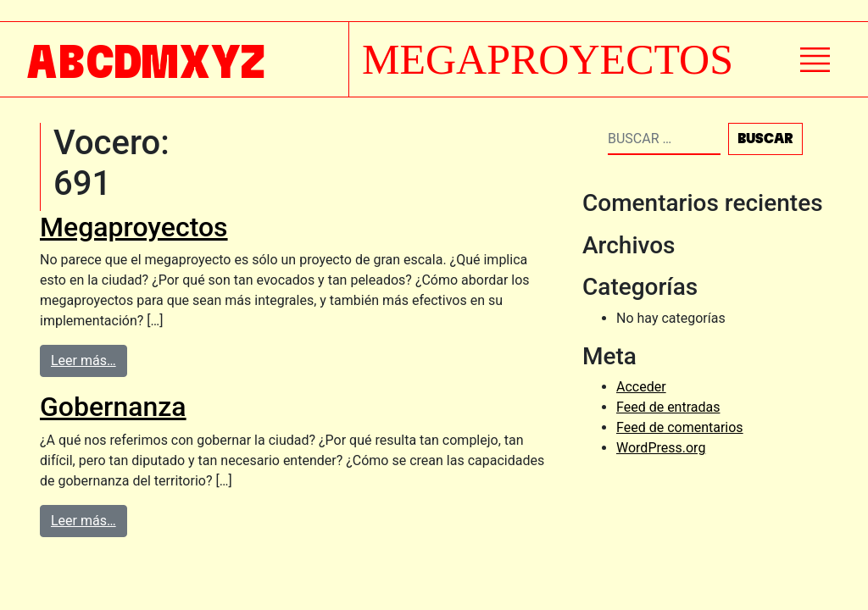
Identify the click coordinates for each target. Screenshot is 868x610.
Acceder (641, 387)
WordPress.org (661, 448)
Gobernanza (113, 407)
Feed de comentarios (680, 427)
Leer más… (83, 360)
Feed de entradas (668, 407)
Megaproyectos (134, 227)
